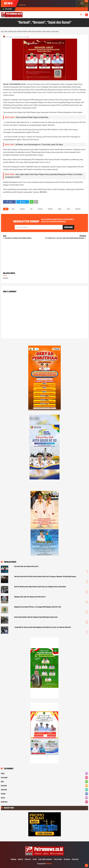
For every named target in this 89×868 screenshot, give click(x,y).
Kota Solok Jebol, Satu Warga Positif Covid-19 (26, 567)
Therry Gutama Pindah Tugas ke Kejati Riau (32, 117)
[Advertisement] (45, 256)
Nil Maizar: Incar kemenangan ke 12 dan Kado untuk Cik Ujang (39, 144)
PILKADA (60, 209)
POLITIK (68, 209)
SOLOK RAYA (78, 209)
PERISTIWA (50, 209)
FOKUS (13, 209)
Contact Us (28, 860)
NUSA (31, 209)
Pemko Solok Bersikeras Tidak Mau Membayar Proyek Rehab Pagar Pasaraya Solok (36, 617)
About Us (20, 860)
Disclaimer (67, 860)
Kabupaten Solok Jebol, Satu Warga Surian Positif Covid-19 (30, 597)
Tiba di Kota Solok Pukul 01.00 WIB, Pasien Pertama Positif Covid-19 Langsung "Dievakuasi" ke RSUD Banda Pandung (45, 577)
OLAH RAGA (40, 209)
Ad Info (35, 860)
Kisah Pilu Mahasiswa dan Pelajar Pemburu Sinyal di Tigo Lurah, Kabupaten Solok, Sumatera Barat (40, 587)
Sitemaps (14, 860)
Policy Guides (58, 860)
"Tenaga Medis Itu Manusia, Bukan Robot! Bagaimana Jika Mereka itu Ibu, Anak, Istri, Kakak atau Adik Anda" (43, 627)
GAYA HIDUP (22, 209)
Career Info (75, 860)
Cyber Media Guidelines (45, 860)
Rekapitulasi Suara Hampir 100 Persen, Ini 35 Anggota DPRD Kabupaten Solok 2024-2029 (38, 607)
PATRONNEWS (49, 864)
